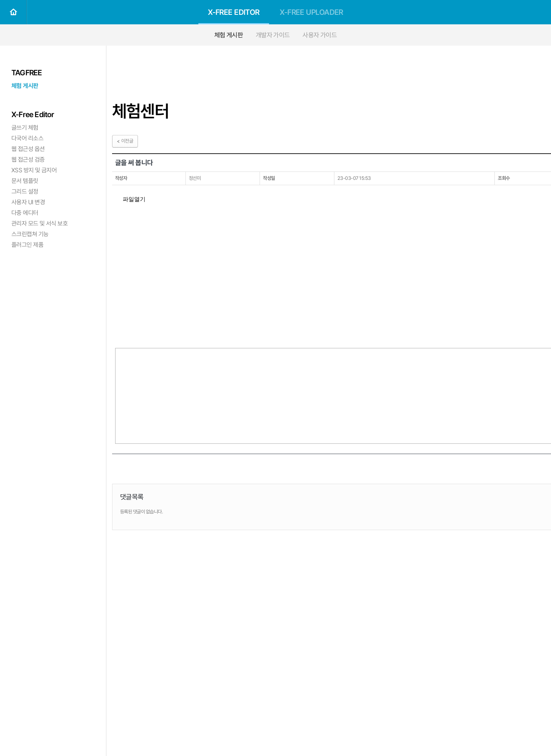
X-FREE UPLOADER (311, 12)
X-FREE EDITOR (234, 12)
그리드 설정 (25, 191)
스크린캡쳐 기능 (30, 234)
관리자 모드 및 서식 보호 (40, 223)
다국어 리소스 (27, 138)
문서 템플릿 (25, 181)
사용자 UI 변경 (28, 202)
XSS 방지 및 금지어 (34, 170)
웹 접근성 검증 (28, 160)
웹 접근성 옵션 (28, 149)
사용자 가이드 (320, 35)
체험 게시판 (229, 35)
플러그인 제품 (27, 245)
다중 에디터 (25, 213)
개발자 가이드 (273, 35)
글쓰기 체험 (25, 128)
